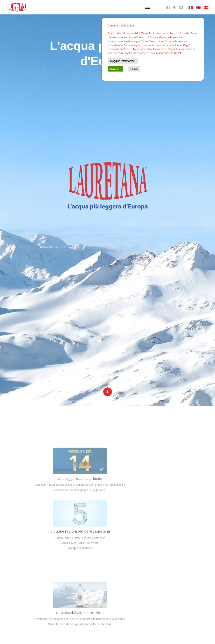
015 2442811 (67, 590)
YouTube (149, 594)
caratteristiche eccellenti (121, 507)
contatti (63, 595)
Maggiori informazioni (123, 61)
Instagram (150, 598)
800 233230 (119, 636)
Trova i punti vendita (110, 626)
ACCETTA (115, 69)
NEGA (134, 69)
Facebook (149, 590)
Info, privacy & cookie (44, 595)
